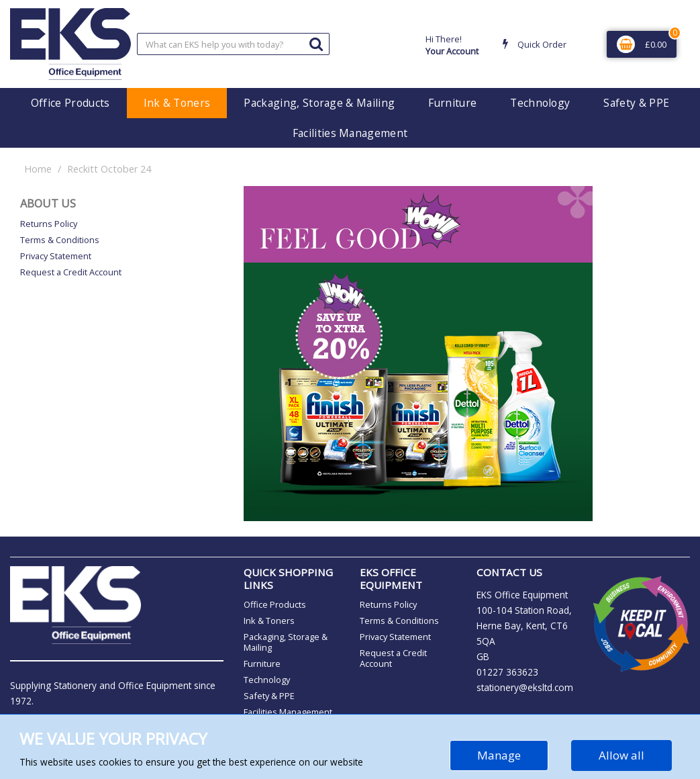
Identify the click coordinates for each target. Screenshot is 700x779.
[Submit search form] (316, 43)
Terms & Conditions (60, 240)
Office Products (70, 103)
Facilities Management (350, 133)
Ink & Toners (177, 103)
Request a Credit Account (71, 272)
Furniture (452, 103)
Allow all (621, 755)
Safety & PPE (636, 103)
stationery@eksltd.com (525, 687)
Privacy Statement (56, 256)
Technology (540, 103)
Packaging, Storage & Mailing (319, 103)
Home (38, 169)
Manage (499, 755)
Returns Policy (49, 224)
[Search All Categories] (234, 44)
